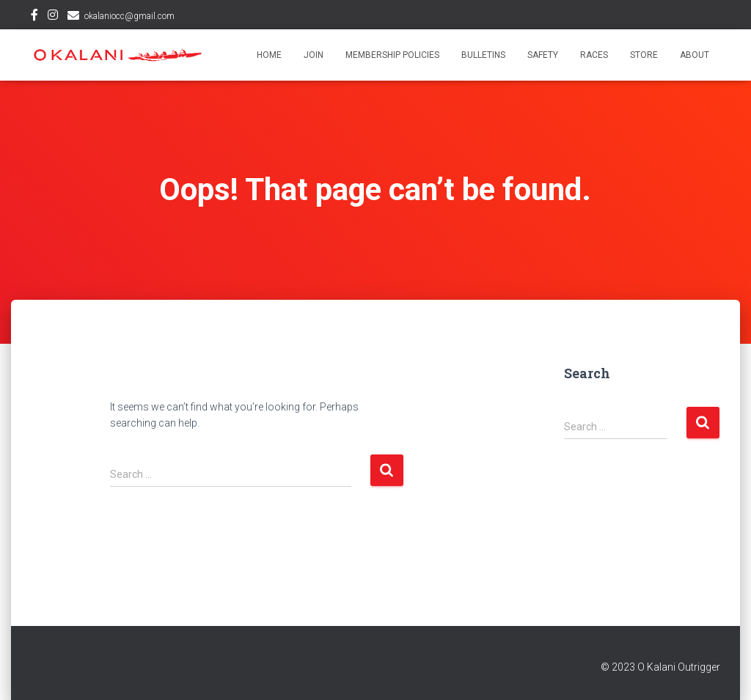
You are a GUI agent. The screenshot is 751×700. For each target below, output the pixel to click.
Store (644, 55)
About (695, 55)
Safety (543, 55)
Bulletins (483, 55)
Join (314, 55)
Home (269, 55)
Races (594, 55)
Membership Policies (392, 55)
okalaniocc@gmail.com (129, 16)
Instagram (53, 17)
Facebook (34, 17)
